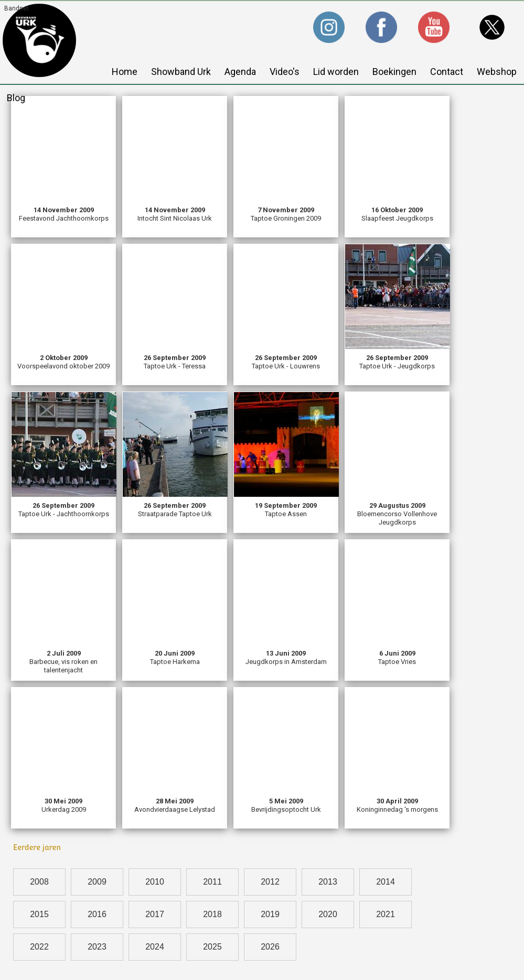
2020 (328, 914)
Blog (16, 98)
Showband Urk (181, 72)
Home (125, 72)
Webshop (497, 72)
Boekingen (394, 72)
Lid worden (336, 72)
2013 (328, 882)
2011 (212, 882)
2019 (270, 914)
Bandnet (17, 8)
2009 (97, 882)
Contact (447, 72)
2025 (212, 947)
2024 (155, 947)
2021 (386, 914)
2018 (212, 914)
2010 (155, 882)
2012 (270, 882)
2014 (386, 882)
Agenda (240, 72)
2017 (155, 914)
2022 (39, 947)
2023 (97, 947)
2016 (97, 914)
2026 (270, 947)
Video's (285, 72)
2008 (39, 882)
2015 (39, 914)
